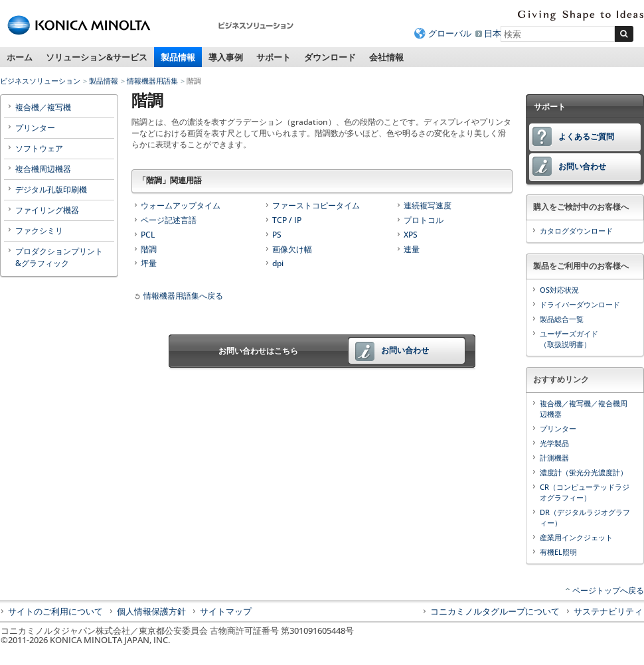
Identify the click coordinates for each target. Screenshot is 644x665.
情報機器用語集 (152, 81)
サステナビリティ (608, 611)
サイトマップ (226, 611)
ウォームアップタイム (181, 205)
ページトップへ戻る (608, 590)
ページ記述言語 (169, 220)
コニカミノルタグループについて (495, 611)
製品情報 (178, 57)
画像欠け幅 (292, 249)
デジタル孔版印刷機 (51, 189)
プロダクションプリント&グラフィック (59, 257)
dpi (278, 263)
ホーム (20, 57)
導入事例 (226, 57)
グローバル (450, 33)
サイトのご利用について (55, 611)
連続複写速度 (428, 205)
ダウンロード (330, 57)
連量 (412, 249)
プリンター (35, 128)
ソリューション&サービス (97, 57)
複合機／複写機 (43, 107)
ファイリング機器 (47, 210)
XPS (411, 235)
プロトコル (424, 220)
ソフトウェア (39, 148)
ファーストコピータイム (316, 205)
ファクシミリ (39, 231)
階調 (149, 249)
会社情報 (386, 57)
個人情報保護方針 (151, 611)
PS (277, 235)
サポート (274, 57)
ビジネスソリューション (40, 81)
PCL (148, 235)
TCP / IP (287, 220)
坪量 (149, 263)
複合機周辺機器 (43, 169)
